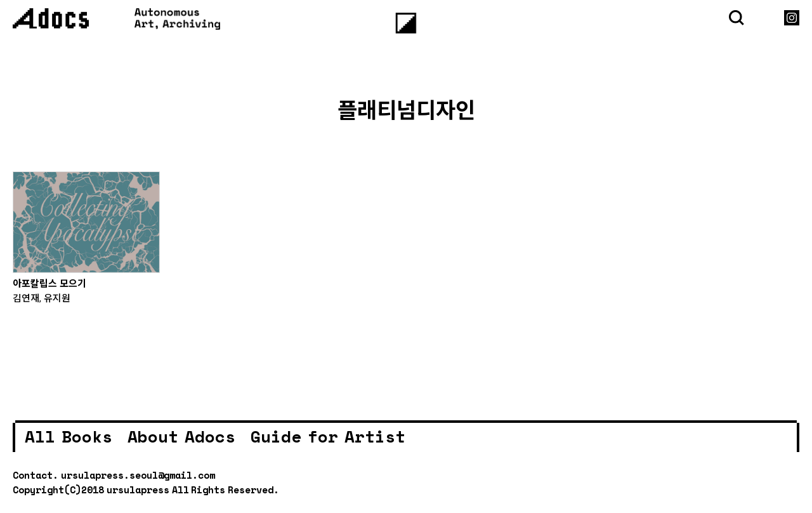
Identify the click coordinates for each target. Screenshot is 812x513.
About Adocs (181, 436)
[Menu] (406, 23)
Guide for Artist (328, 436)
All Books (69, 436)
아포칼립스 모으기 (49, 283)
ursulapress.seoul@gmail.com (138, 475)
